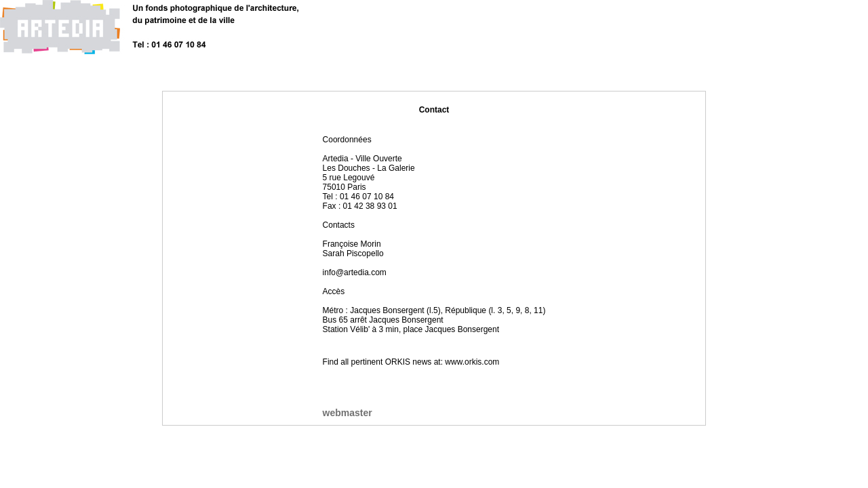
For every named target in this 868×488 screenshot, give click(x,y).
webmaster (348, 413)
